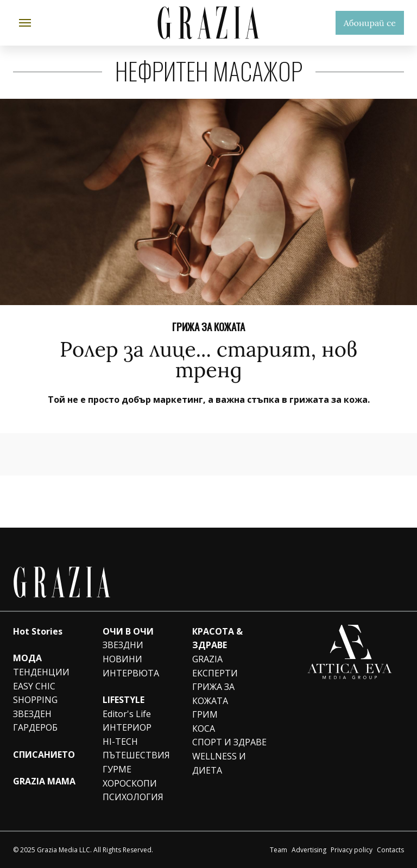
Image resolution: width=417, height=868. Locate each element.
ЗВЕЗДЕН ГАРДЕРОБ (35, 721)
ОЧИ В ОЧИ (128, 631)
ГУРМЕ (117, 769)
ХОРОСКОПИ (130, 783)
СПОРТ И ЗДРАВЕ (229, 742)
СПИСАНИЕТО (44, 755)
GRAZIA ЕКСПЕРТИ (215, 666)
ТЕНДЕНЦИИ (41, 672)
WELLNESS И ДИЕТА (219, 763)
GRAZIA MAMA (44, 781)
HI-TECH (120, 742)
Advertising (309, 850)
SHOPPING (35, 700)
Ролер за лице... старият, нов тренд (208, 359)
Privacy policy (352, 850)
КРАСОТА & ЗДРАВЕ (217, 638)
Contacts (390, 850)
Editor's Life (127, 714)
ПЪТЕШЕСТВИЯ (136, 755)
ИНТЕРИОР (127, 727)
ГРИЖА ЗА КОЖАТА (208, 326)
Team (279, 850)
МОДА (27, 658)
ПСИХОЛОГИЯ (133, 797)
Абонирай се (370, 23)
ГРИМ (205, 714)
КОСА (204, 728)
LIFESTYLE (124, 700)
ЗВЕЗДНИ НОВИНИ (123, 652)
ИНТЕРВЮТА (131, 673)
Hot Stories (38, 631)
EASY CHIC (34, 686)
